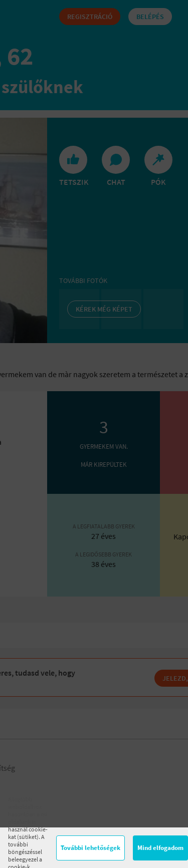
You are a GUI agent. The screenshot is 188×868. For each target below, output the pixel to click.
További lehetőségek (90, 848)
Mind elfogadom (160, 848)
